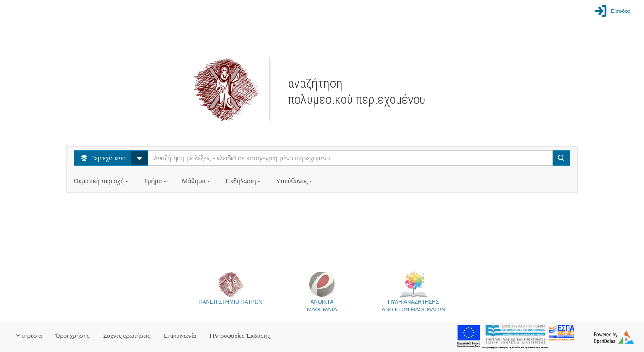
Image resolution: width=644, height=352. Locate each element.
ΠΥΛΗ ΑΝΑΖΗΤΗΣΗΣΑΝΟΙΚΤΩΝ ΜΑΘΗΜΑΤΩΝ (414, 291)
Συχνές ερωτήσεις (127, 336)
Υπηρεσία (29, 336)
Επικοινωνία (180, 336)
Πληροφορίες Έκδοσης (240, 336)
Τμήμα (156, 181)
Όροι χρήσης (73, 336)
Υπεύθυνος (295, 181)
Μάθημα (197, 181)
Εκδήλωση (244, 181)
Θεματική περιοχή (102, 181)
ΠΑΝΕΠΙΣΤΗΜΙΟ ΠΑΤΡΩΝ (230, 288)
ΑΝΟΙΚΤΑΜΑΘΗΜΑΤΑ (322, 291)
